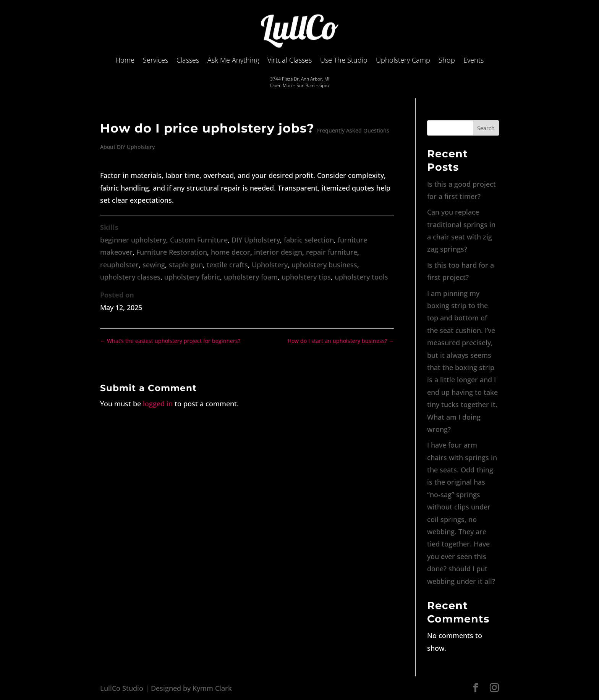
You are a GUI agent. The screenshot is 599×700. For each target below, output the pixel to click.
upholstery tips (306, 277)
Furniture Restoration (172, 252)
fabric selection (309, 240)
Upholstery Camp (403, 60)
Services (155, 60)
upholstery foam (251, 277)
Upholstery (270, 265)
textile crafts (227, 265)
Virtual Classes (290, 60)
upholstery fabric (192, 277)
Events (474, 60)
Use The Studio (344, 60)
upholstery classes (130, 277)
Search (486, 128)
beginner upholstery (133, 240)
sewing (154, 265)
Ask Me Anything (233, 60)
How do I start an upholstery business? (341, 341)
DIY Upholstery (256, 240)
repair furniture (332, 252)
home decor (231, 252)
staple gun (186, 265)
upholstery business (324, 265)
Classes (188, 60)
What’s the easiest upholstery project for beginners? (170, 341)
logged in (158, 404)
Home (125, 60)
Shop (447, 60)
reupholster (119, 265)
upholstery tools (361, 277)
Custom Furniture (199, 240)
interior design (278, 252)
